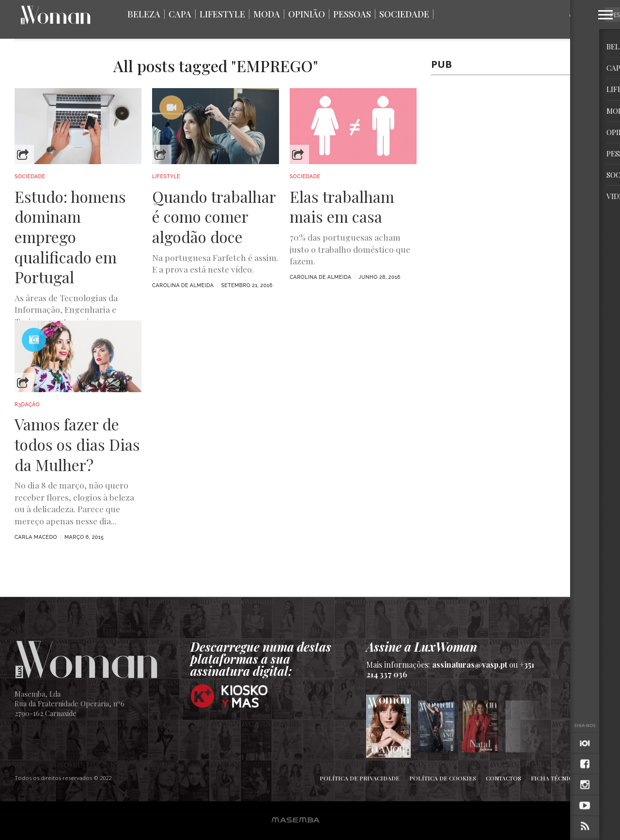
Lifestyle (222, 14)
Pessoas (352, 14)
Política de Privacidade (360, 778)
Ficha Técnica (554, 778)
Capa (180, 14)
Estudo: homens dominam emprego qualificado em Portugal (70, 237)
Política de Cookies (443, 778)
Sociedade (404, 14)
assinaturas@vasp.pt (470, 664)
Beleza (144, 14)
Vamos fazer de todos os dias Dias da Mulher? (77, 444)
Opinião (307, 14)
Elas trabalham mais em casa (342, 206)
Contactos (504, 778)
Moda (267, 14)
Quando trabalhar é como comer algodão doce (214, 217)
